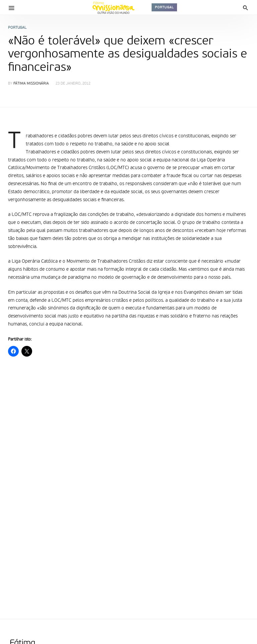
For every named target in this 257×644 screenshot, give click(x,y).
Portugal (164, 7)
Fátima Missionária (31, 84)
